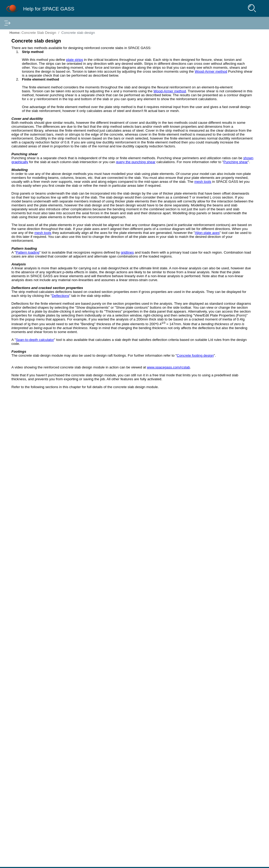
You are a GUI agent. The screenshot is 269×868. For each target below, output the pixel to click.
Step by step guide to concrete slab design (50, 187)
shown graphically (128, 327)
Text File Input (22, 83)
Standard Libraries (25, 269)
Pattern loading (119, 547)
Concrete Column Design (31, 164)
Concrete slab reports (32, 228)
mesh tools (167, 382)
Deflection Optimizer (27, 130)
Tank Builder (20, 103)
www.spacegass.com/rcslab (125, 800)
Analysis (17, 137)
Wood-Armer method (145, 154)
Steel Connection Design (30, 151)
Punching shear (27, 208)
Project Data (20, 76)
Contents (13, 23)
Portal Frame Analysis (28, 276)
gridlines (139, 551)
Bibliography (20, 303)
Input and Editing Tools (29, 117)
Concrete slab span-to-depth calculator (46, 222)
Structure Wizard (24, 89)
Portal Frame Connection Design (37, 290)
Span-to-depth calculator (126, 749)
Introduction (20, 35)
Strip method (25, 194)
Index (36, 23)
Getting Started (22, 49)
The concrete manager (33, 215)
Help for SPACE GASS (64, 8)
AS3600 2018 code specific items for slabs (50, 242)
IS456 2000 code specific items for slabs (48, 249)
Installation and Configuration (34, 42)
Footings (209, 124)
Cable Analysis (22, 297)
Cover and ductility (217, 81)
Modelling (209, 94)
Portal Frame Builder (27, 96)
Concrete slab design (35, 179)
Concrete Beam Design (29, 158)
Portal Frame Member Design (35, 283)
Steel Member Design (28, 144)
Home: (106, 33)
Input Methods (22, 55)
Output (15, 262)
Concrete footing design (126, 780)
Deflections (152, 642)
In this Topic (210, 67)
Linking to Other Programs (32, 62)
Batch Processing (24, 124)
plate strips (166, 64)
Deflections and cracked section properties (227, 115)
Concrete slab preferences (36, 235)
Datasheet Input (23, 110)
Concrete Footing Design (31, 256)
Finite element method (33, 201)
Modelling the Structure (29, 69)
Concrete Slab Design (28, 171)
